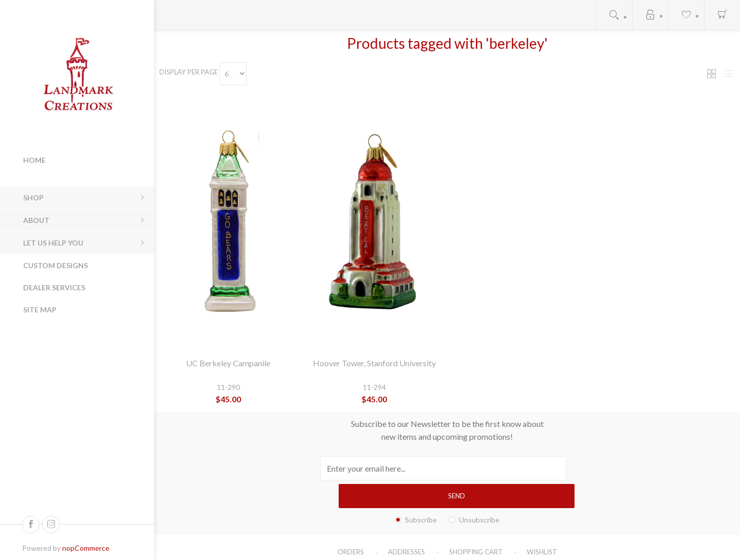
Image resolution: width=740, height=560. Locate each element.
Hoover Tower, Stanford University (374, 363)
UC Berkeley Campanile (228, 363)
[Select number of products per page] (244, 74)
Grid (711, 74)
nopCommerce (86, 548)
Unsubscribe (479, 492)
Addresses (406, 524)
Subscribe (421, 492)
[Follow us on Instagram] (51, 525)
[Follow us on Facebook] (31, 525)
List (728, 74)
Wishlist (542, 524)
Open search (614, 15)
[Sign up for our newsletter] (409, 468)
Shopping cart (476, 524)
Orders (351, 524)
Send (538, 468)
